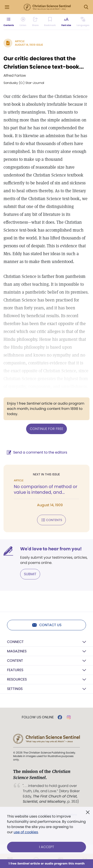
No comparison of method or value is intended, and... (46, 489)
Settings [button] (15, 689)
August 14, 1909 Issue (29, 45)
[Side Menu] (7, 7)
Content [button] (15, 661)
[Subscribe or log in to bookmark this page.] (50, 22)
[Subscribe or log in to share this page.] (35, 22)
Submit (30, 574)
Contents (51, 520)
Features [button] (15, 670)
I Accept (47, 847)
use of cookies (26, 832)
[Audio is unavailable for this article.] (23, 22)
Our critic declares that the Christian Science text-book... (44, 63)
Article (20, 41)
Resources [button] (17, 679)
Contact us (47, 625)
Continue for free (46, 429)
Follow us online (38, 717)
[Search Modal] (86, 7)
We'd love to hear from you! (51, 549)
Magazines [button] (17, 651)
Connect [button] (15, 642)
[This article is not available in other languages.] (83, 22)
